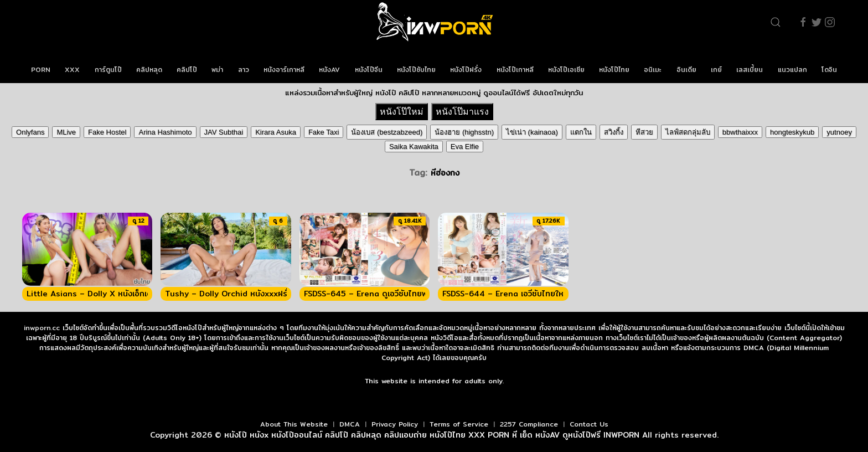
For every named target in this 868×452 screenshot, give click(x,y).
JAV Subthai (224, 132)
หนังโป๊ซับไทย (416, 70)
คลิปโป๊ (187, 70)
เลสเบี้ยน (750, 70)
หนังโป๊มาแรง (462, 112)
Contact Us (589, 424)
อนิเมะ (653, 70)
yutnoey (839, 132)
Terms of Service (459, 424)
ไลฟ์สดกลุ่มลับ (688, 132)
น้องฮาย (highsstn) (464, 132)
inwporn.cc (42, 328)
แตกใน (581, 132)
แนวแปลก (792, 70)
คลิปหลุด (149, 70)
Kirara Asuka (276, 132)
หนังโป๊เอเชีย (566, 70)
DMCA (350, 424)
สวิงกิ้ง (614, 132)
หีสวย (644, 132)
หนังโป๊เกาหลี (515, 70)
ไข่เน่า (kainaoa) (532, 132)
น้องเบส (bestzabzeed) (387, 132)
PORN (41, 70)
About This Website (294, 424)
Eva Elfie (465, 147)
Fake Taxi (324, 132)
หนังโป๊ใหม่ (402, 112)
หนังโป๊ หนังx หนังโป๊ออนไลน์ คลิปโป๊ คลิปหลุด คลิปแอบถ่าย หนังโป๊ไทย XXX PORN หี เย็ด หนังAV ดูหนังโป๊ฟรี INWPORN (432, 435)
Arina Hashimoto (165, 132)
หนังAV (329, 70)
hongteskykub (792, 132)
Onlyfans (30, 132)
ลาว (244, 70)
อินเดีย (686, 70)
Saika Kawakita (414, 147)
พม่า (217, 70)
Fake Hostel (107, 132)
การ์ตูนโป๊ (108, 70)
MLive (66, 132)
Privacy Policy (395, 424)
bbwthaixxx (740, 132)
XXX (72, 70)
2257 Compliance (529, 424)
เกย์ (716, 70)
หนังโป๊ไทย (614, 70)
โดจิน (829, 70)
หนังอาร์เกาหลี (284, 70)
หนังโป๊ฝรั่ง (466, 70)
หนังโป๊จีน (369, 70)
